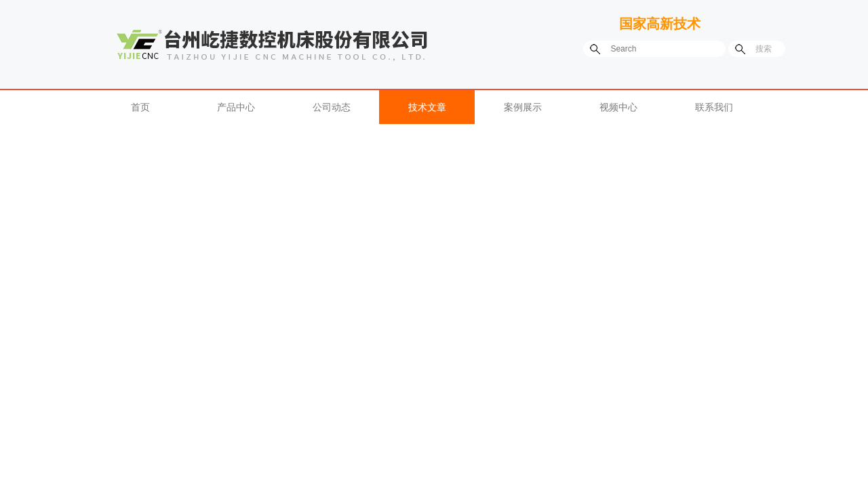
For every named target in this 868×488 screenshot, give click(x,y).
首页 (140, 107)
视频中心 (618, 107)
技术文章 (427, 107)
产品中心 (236, 107)
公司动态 (332, 107)
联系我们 (714, 107)
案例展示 (523, 107)
